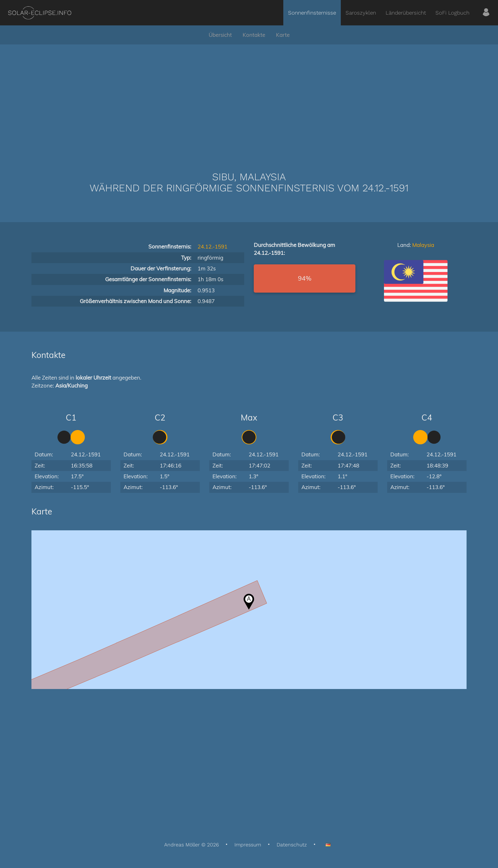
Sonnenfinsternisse (312, 13)
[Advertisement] (249, 98)
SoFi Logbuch (452, 13)
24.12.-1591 (212, 246)
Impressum (248, 845)
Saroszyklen (361, 13)
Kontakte (254, 35)
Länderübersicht (406, 13)
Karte (283, 35)
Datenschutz (292, 845)
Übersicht (220, 35)
